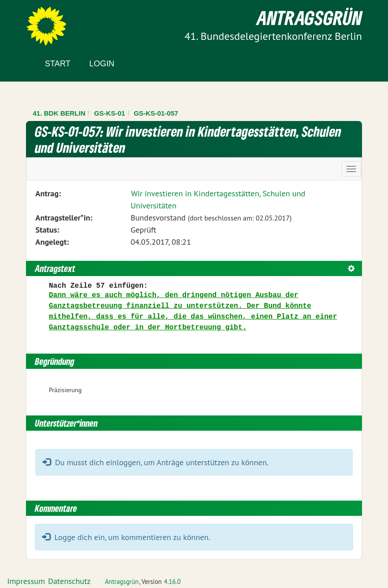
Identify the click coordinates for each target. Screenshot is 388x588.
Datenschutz (69, 581)
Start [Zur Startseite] (58, 64)
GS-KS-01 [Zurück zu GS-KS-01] (110, 113)
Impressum (26, 581)
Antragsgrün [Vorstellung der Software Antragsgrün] (122, 582)
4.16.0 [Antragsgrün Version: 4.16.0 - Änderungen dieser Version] (172, 582)
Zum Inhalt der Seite (40, 22)
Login (102, 64)
